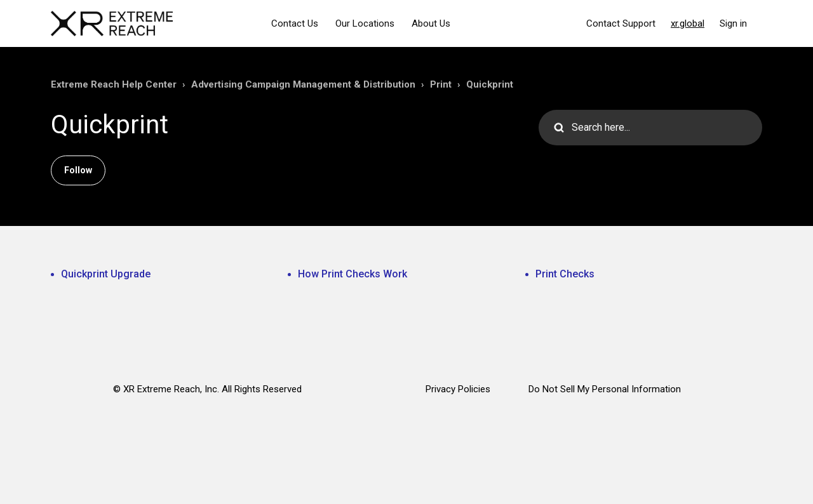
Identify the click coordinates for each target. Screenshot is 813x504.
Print (441, 84)
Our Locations (365, 23)
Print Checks (565, 274)
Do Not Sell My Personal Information (605, 389)
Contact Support (621, 23)
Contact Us (295, 23)
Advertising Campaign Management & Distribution (303, 84)
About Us (431, 23)
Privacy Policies (458, 389)
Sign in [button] (733, 23)
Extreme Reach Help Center (114, 84)
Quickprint (490, 84)
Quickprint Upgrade (106, 274)
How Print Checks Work (353, 274)
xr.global (688, 23)
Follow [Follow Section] (78, 170)
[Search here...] (650, 128)
